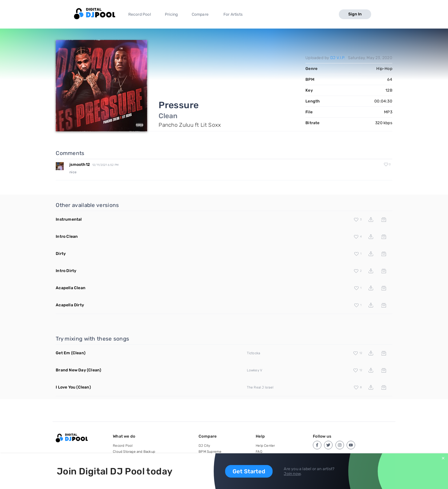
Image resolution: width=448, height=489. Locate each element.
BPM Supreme (210, 452)
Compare (200, 14)
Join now (292, 474)
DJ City (204, 446)
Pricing (171, 14)
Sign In (355, 14)
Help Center (265, 446)
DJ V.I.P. (338, 58)
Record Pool (140, 14)
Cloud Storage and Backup (134, 452)
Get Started (249, 471)
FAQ (259, 452)
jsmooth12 (80, 165)
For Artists (233, 14)
